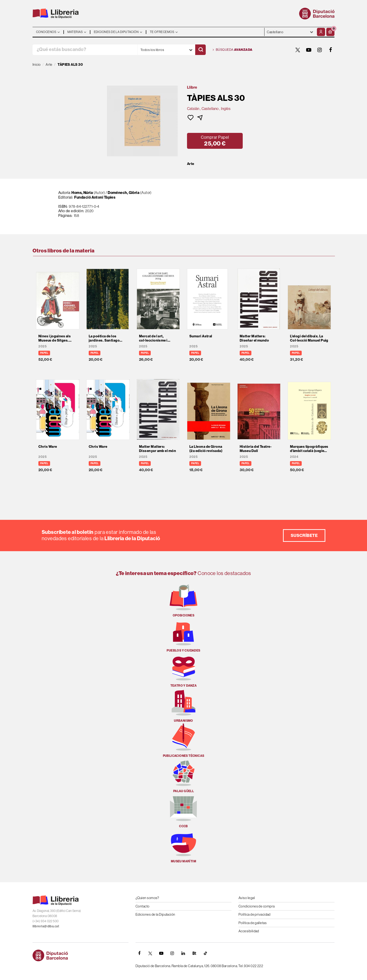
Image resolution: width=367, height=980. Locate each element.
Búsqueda (233, 50)
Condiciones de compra (257, 906)
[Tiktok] (205, 953)
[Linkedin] (183, 953)
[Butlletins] (194, 953)
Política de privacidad (255, 914)
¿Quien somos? (147, 898)
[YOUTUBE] (309, 50)
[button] (330, 32)
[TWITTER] (298, 50)
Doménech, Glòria (124, 193)
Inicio (37, 64)
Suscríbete (304, 536)
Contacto (143, 906)
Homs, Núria (82, 193)
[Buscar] (200, 50)
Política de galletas (253, 923)
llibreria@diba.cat (46, 926)
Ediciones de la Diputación (155, 914)
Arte (191, 164)
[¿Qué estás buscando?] (85, 50)
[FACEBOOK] (331, 50)
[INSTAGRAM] (320, 50)
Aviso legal (247, 898)
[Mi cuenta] (321, 32)
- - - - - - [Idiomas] (290, 32)
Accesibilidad (249, 931)
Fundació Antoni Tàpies (95, 197)
